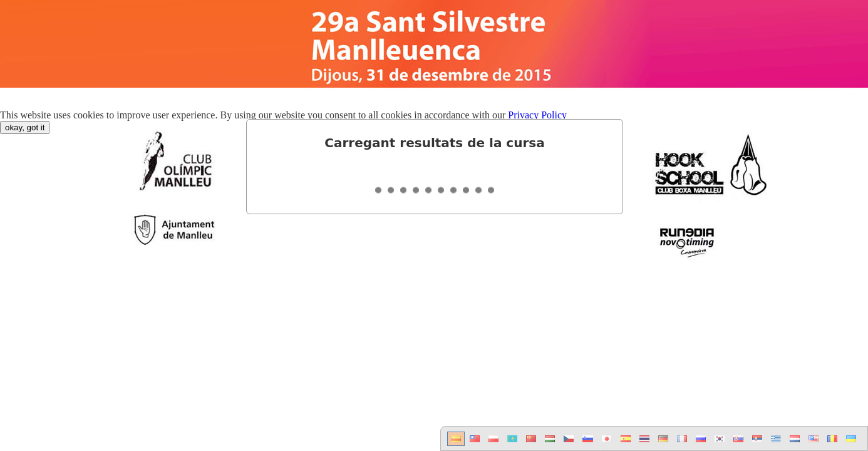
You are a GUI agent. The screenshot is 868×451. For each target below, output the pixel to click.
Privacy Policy (537, 115)
